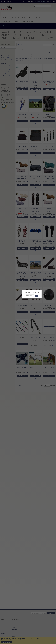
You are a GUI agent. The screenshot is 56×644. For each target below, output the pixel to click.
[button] (30, 296)
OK (36, 296)
